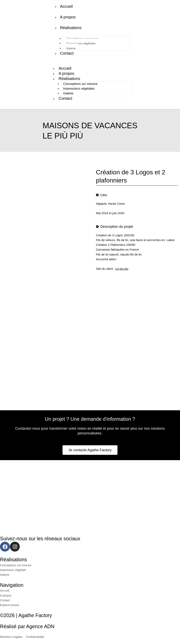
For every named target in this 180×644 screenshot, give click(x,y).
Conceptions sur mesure (80, 84)
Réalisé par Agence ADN (27, 626)
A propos (68, 17)
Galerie (68, 93)
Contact (67, 53)
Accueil (66, 6)
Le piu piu (122, 269)
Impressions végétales (81, 43)
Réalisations (71, 28)
